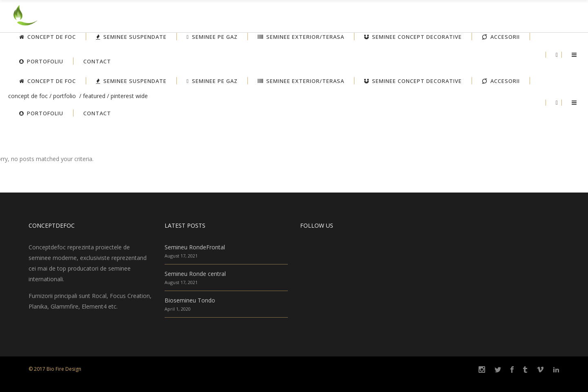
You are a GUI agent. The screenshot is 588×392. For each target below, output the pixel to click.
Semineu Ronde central (195, 274)
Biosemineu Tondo (190, 300)
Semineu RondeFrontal (195, 247)
